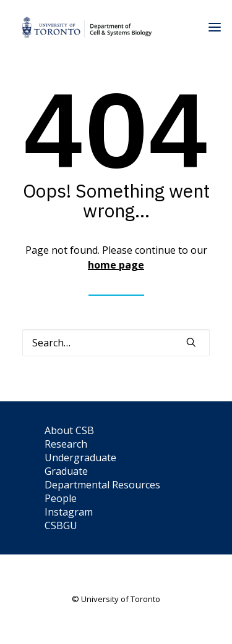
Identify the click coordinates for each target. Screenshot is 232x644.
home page (116, 265)
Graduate (66, 471)
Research (66, 444)
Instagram (69, 512)
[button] (191, 342)
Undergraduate (80, 458)
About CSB (69, 430)
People (61, 498)
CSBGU (61, 525)
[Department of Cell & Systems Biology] (87, 27)
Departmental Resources (102, 485)
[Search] (116, 343)
